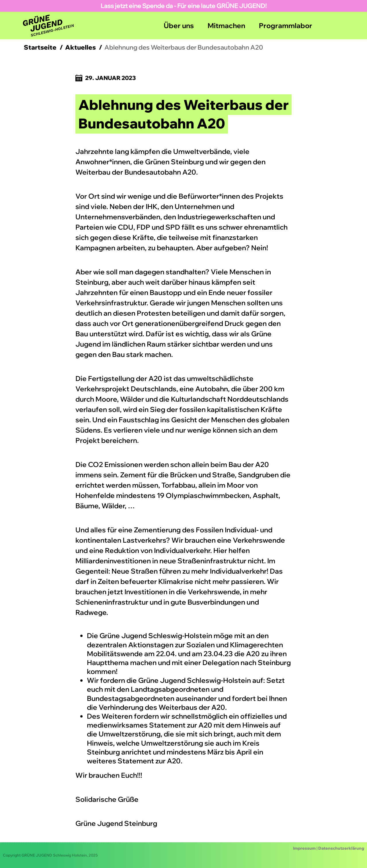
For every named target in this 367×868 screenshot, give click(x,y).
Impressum (304, 848)
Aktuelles (80, 47)
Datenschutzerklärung (341, 848)
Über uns (179, 26)
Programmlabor (286, 26)
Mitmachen (226, 26)
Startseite (40, 47)
